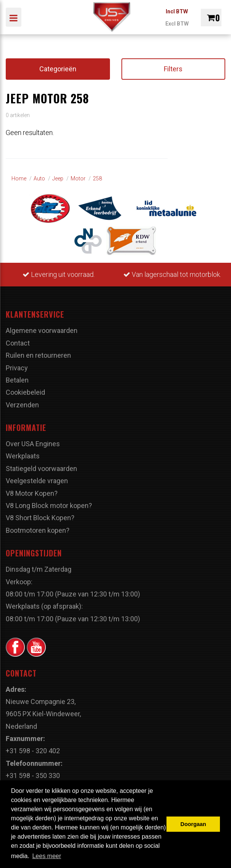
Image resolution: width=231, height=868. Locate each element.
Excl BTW (177, 24)
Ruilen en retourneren (38, 355)
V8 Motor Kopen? (32, 493)
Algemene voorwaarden (42, 330)
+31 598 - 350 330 (33, 776)
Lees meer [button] (47, 856)
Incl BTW (177, 11)
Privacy (17, 368)
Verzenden (22, 405)
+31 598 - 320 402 (33, 751)
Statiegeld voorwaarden (41, 469)
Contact (18, 343)
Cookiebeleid (25, 392)
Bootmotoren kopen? (38, 530)
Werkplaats (23, 456)
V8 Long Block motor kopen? (49, 506)
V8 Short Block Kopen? (40, 518)
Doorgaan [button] (193, 824)
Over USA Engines (33, 444)
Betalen (17, 380)
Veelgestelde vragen (37, 481)
